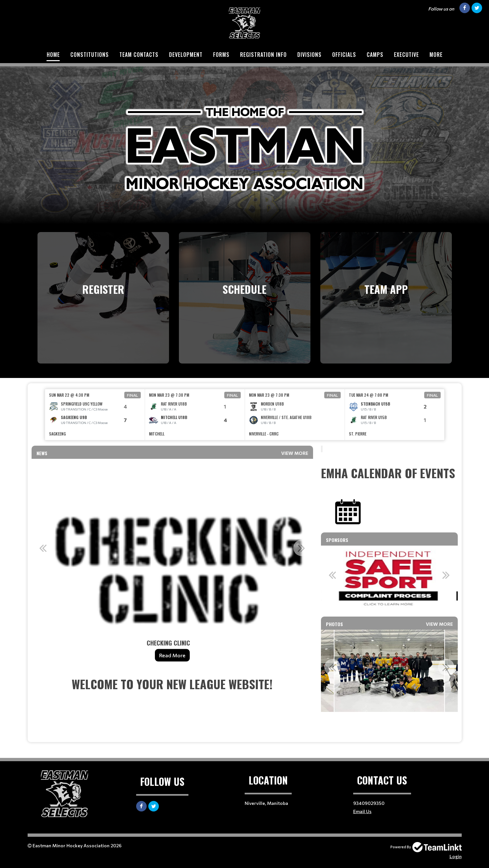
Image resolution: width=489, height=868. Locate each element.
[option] (95, 415)
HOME (53, 55)
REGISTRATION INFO (263, 55)
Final (133, 395)
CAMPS (375, 55)
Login (456, 856)
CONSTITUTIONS (90, 55)
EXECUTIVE (406, 55)
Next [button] (302, 548)
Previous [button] (43, 548)
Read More (172, 655)
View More (295, 453)
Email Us (362, 811)
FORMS (221, 55)
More (436, 55)
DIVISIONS (309, 55)
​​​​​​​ (348, 511)
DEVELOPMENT (186, 55)
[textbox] (172, 706)
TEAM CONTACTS (139, 55)
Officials (344, 55)
